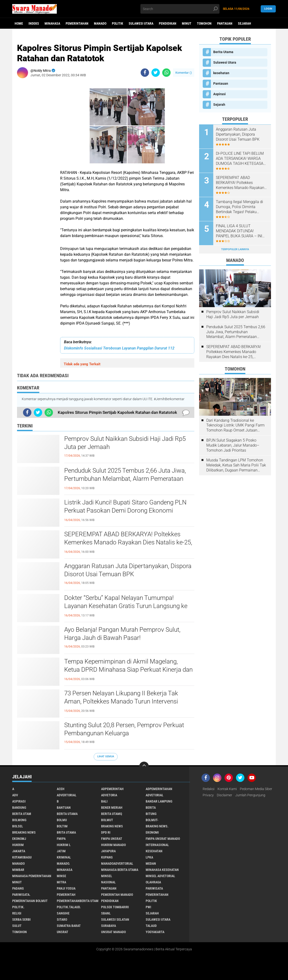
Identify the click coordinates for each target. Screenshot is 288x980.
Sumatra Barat (69, 926)
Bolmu (62, 820)
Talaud (151, 926)
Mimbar (18, 870)
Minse (61, 876)
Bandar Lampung (159, 801)
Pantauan (225, 23)
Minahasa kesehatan (162, 870)
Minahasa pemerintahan (32, 876)
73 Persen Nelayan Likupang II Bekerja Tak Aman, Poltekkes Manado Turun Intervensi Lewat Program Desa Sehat (121, 701)
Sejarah (245, 23)
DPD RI (106, 832)
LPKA (149, 857)
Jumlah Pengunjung (250, 795)
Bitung (151, 814)
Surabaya (109, 926)
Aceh (61, 789)
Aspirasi (219, 94)
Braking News (112, 826)
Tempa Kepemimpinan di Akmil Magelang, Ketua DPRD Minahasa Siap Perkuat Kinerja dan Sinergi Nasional (128, 670)
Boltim (62, 826)
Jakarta (19, 851)
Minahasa (52, 23)
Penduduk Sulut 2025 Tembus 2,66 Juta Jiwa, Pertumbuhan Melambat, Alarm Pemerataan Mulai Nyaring (125, 479)
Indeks (34, 23)
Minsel (107, 876)
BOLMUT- (152, 820)
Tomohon (204, 23)
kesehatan (221, 73)
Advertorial (67, 795)
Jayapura (108, 851)
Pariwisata (154, 888)
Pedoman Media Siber (256, 789)
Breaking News (24, 832)
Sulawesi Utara (141, 23)
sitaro (62, 919)
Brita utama (66, 832)
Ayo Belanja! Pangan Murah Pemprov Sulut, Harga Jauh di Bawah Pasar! (122, 634)
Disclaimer (225, 795)
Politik (118, 23)
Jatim (61, 851)
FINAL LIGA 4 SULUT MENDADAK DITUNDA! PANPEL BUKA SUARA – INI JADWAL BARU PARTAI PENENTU (239, 231)
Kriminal (64, 857)
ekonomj (19, 839)
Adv (15, 795)
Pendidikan (168, 23)
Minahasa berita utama (120, 870)
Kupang (107, 857)
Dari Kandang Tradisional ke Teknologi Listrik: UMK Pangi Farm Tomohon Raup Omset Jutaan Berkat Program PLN (235, 426)
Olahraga (153, 882)
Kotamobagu (22, 857)
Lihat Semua (106, 756)
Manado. (63, 864)
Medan (151, 864)
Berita (151, 808)
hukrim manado (113, 845)
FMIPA (61, 839)
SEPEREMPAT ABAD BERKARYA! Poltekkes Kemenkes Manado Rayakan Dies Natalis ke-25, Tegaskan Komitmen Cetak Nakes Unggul (128, 542)
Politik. (18, 907)
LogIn (268, 9)
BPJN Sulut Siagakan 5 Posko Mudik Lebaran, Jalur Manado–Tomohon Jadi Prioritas (233, 445)
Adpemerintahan (159, 789)
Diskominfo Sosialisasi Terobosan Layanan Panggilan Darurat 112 (119, 348)
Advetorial (155, 795)
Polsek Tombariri (115, 907)
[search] (180, 9)
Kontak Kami (227, 789)
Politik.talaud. (69, 907)
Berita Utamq (112, 814)
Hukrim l (64, 845)
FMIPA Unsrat (112, 839)
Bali (104, 801)
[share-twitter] (156, 73)
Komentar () (184, 73)
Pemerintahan (77, 23)
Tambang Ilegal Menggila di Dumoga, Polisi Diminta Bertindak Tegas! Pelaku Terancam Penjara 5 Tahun (239, 207)
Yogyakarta (155, 932)
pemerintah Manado (117, 895)
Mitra (61, 882)
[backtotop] (144, 766)
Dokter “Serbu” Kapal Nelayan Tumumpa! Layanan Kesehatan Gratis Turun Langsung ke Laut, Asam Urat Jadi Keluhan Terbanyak (126, 606)
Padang (18, 888)
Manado (100, 23)
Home (19, 23)
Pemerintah (66, 895)
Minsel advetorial (160, 876)
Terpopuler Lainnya (235, 249)
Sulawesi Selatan (115, 919)
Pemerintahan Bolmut (30, 901)
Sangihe (63, 913)
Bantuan (64, 808)
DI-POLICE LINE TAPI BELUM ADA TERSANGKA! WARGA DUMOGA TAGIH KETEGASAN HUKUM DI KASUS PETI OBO (241, 159)
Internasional (157, 845)
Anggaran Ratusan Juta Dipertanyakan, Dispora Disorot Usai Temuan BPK (128, 570)
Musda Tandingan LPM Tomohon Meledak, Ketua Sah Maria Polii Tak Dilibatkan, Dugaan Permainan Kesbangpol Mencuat (236, 465)
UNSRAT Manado (113, 932)
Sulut (17, 926)
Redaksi (209, 789)
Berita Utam (22, 814)
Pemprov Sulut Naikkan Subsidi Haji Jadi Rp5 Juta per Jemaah (125, 443)
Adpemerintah (112, 789)
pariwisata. (21, 895)
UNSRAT (63, 932)
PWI (148, 907)
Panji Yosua (66, 888)
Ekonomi (152, 832)
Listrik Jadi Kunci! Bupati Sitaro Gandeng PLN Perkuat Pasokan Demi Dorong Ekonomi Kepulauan (125, 510)
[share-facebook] (145, 73)
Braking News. (157, 826)
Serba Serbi (21, 919)
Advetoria (109, 795)
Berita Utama (223, 52)
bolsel (18, 826)
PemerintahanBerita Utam (78, 901)
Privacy (208, 795)
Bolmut (107, 820)
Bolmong (19, 820)
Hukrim (18, 845)
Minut (187, 23)
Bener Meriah (112, 808)
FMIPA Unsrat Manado (163, 839)
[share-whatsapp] (166, 73)
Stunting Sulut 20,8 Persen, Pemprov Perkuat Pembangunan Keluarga (124, 729)
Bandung (19, 808)
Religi (17, 913)
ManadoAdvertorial (117, 864)
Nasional (108, 882)
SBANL (106, 913)
